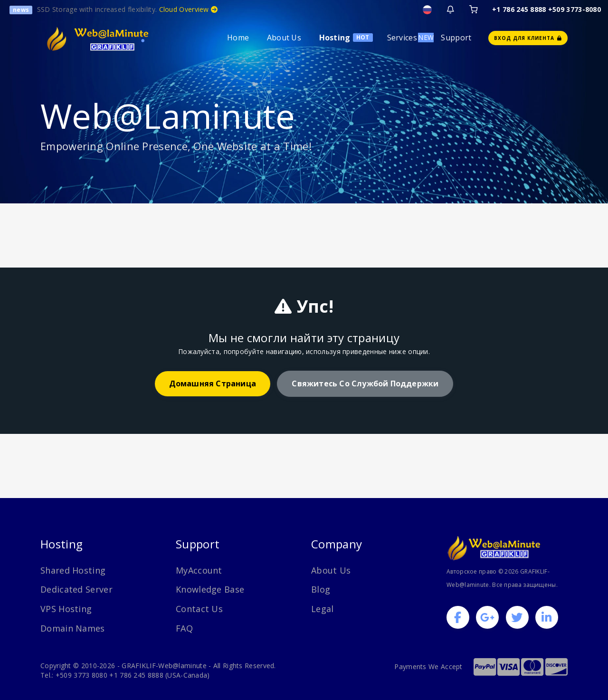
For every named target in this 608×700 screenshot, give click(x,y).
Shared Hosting (73, 570)
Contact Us (199, 609)
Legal (323, 609)
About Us (284, 38)
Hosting (335, 38)
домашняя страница (213, 384)
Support (456, 38)
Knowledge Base (210, 589)
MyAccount (199, 570)
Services (402, 38)
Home (238, 38)
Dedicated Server (76, 589)
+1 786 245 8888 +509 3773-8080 (546, 9)
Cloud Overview (189, 9)
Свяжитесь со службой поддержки (365, 384)
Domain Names (73, 628)
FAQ (184, 628)
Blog (321, 589)
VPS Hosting (66, 609)
